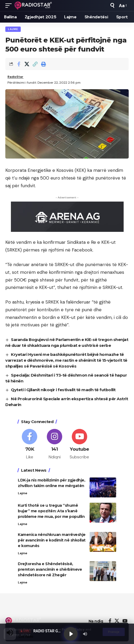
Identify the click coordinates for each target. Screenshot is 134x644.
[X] (117, 621)
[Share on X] (27, 64)
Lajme (13, 29)
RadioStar (15, 77)
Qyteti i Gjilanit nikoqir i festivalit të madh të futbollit (63, 390)
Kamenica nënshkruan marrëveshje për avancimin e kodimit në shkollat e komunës (52, 540)
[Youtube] (80, 445)
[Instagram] (55, 445)
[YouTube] (125, 621)
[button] (10, 6)
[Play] (71, 634)
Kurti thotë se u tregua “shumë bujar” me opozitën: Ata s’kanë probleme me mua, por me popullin (51, 511)
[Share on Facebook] (19, 64)
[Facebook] (30, 445)
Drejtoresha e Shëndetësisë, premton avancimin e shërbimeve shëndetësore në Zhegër (50, 569)
